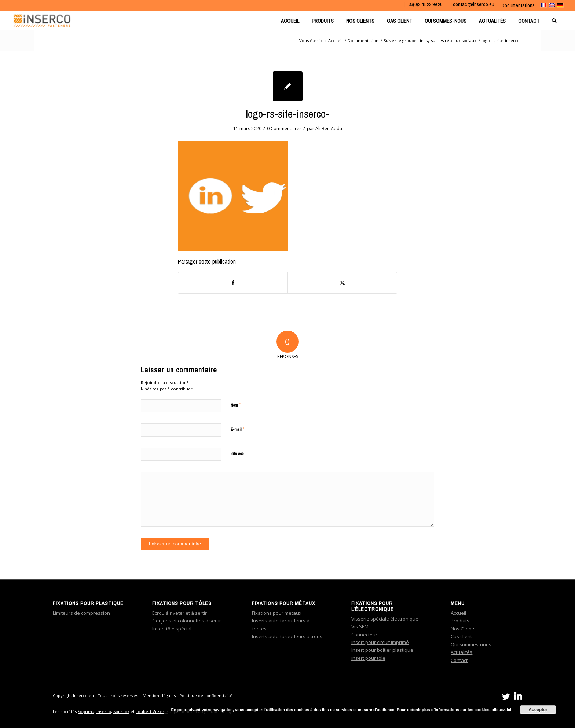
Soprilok (121, 711)
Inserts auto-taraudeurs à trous (287, 636)
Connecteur (364, 635)
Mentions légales (159, 696)
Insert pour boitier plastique (382, 650)
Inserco (104, 711)
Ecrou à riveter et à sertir (180, 613)
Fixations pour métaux (277, 613)
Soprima (86, 711)
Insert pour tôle (368, 658)
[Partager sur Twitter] (342, 283)
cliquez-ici (501, 710)
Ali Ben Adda (329, 128)
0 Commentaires (284, 128)
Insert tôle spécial (172, 629)
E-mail (237, 429)
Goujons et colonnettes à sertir (187, 621)
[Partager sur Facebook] (233, 283)
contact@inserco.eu (474, 4)
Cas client (461, 636)
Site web (237, 453)
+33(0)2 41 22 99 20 (425, 4)
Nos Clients (463, 629)
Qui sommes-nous (471, 644)
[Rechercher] (555, 21)
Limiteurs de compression (81, 613)
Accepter (538, 710)
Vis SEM (360, 626)
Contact (459, 660)
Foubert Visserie (152, 711)
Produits (460, 621)
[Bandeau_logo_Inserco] (42, 21)
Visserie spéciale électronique (385, 619)
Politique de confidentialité (206, 696)
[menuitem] (516, 5)
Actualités (462, 652)
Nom (236, 405)
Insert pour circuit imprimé (380, 642)
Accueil (458, 613)
